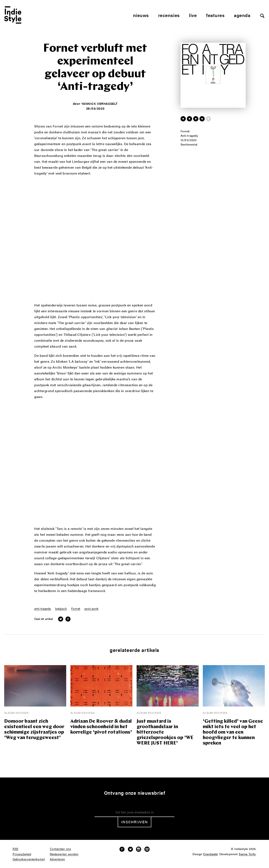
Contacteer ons (61, 849)
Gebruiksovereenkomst (29, 859)
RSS (15, 849)
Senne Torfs (247, 854)
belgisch (61, 609)
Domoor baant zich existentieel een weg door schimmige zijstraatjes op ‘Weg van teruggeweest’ (34, 730)
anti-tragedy (43, 609)
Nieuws (141, 15)
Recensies (169, 15)
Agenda (242, 15)
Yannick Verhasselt (100, 103)
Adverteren (57, 859)
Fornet (76, 609)
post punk (92, 609)
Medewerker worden (64, 854)
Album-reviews (16, 713)
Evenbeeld (210, 854)
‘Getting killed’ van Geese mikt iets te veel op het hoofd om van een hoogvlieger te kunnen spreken (233, 732)
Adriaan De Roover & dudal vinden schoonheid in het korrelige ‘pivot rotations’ (101, 727)
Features (215, 15)
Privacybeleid (22, 854)
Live (193, 15)
